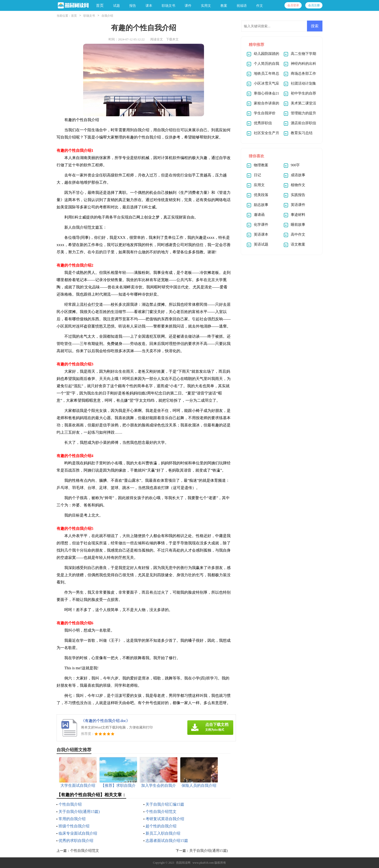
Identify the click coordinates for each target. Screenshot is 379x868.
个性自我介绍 (70, 804)
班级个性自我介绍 (74, 826)
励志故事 (261, 205)
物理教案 (261, 165)
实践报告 (298, 195)
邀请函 (259, 215)
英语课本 (261, 234)
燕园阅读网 (183, 863)
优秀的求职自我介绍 (76, 841)
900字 (295, 165)
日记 (257, 175)
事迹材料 (298, 215)
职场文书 (89, 16)
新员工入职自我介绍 (163, 833)
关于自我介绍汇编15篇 (165, 804)
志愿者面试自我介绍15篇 (167, 841)
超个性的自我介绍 (161, 826)
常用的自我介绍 (72, 819)
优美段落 (261, 195)
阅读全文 (157, 39)
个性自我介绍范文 (161, 812)
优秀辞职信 (263, 123)
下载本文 (172, 39)
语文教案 (298, 244)
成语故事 (298, 175)
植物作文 (298, 185)
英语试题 (261, 244)
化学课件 (261, 225)
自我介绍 (107, 16)
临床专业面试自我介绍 (78, 833)
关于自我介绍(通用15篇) (79, 812)
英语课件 (298, 205)
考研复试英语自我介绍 (165, 819)
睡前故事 (298, 225)
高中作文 (298, 234)
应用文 (259, 185)
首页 (100, 5)
